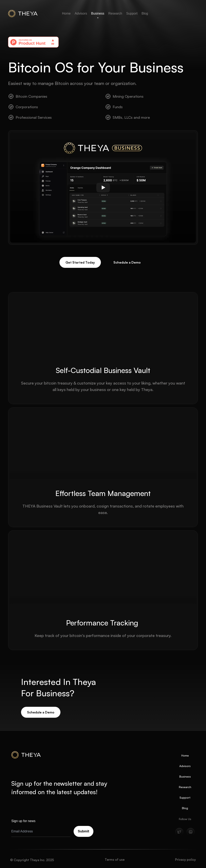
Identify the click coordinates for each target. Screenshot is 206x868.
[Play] (103, 188)
